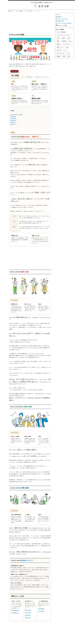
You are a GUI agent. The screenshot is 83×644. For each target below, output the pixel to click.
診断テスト (13, 11)
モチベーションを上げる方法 (64, 23)
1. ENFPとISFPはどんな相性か (16, 115)
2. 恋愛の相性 (13, 117)
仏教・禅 (59, 50)
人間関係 (64, 41)
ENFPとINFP (28, 613)
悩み (69, 38)
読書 (64, 56)
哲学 (67, 47)
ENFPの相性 (29, 11)
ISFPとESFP (28, 615)
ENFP (25, 11)
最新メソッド (60, 47)
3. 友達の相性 (13, 118)
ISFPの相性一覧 (15, 613)
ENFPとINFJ (28, 618)
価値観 (58, 56)
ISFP (14, 64)
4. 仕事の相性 (13, 120)
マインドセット (67, 44)
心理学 (63, 38)
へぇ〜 (66, 50)
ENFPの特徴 (41, 609)
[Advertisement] (30, 22)
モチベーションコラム (63, 19)
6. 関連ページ (13, 124)
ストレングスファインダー (63, 35)
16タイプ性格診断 (19, 11)
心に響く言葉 (60, 21)
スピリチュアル (61, 53)
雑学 (69, 56)
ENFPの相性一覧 (15, 610)
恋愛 (58, 41)
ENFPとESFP (28, 610)
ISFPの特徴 (41, 611)
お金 (70, 41)
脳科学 (58, 44)
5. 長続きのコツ (13, 122)
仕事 (58, 38)
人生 (68, 53)
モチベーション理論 (62, 25)
